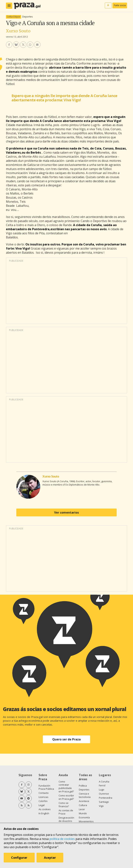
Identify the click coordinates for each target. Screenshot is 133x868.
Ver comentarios (66, 512)
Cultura (83, 805)
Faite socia (120, 5)
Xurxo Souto (18, 31)
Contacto (44, 793)
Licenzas (43, 797)
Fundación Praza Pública (46, 787)
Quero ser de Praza (66, 739)
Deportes (28, 17)
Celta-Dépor (14, 17)
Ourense (104, 794)
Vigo (101, 806)
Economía (84, 817)
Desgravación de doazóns (66, 819)
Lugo (102, 790)
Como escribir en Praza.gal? (66, 797)
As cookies (45, 809)
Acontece (84, 801)
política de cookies (62, 839)
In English (44, 813)
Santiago (104, 802)
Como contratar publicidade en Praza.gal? (66, 787)
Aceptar (50, 858)
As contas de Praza (66, 812)
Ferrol (102, 785)
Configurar (19, 858)
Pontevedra (106, 798)
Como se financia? (64, 805)
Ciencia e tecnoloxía (85, 795)
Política (83, 786)
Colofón (43, 801)
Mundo (83, 813)
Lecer (82, 809)
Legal (42, 805)
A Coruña (104, 782)
